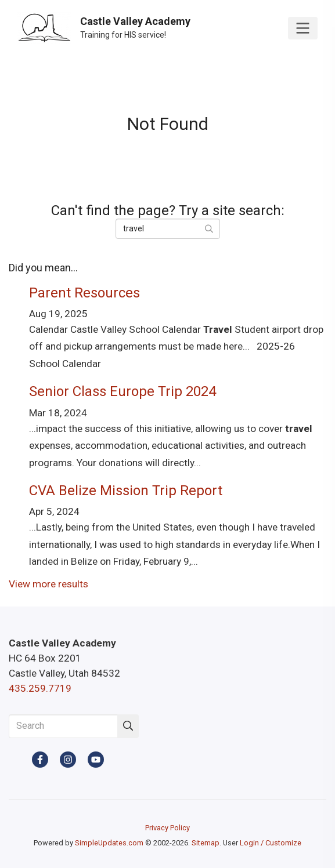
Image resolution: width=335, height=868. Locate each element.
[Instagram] (68, 760)
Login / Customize (271, 843)
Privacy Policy (167, 828)
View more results (48, 584)
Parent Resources (84, 293)
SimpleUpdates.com (109, 843)
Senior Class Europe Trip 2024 (123, 391)
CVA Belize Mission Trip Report (126, 491)
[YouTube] (96, 760)
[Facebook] (40, 760)
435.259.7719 (40, 688)
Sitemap (206, 843)
